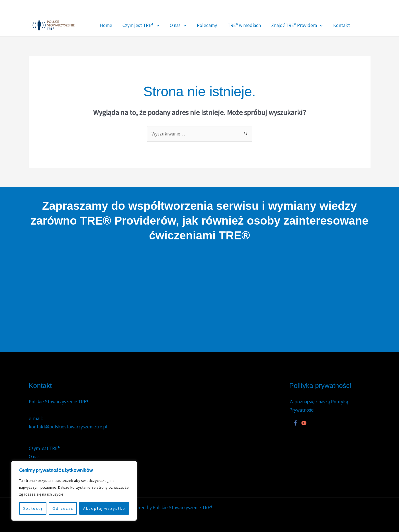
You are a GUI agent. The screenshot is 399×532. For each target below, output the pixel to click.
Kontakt (311, 25)
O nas (166, 25)
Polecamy (190, 25)
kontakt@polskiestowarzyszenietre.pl (68, 427)
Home (104, 25)
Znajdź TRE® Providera (271, 25)
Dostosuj (33, 508)
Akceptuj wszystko (104, 508)
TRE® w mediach (223, 25)
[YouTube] (355, 10)
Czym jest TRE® (134, 25)
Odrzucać (63, 508)
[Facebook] (315, 10)
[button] (150, 25)
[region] (74, 491)
